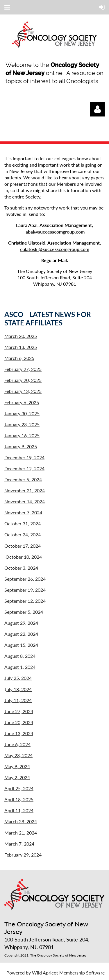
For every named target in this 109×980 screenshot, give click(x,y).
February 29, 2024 (23, 855)
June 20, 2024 (19, 722)
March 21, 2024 (21, 833)
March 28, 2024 (21, 821)
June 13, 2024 (19, 733)
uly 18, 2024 (19, 689)
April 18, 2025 (19, 799)
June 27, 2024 (19, 711)
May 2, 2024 (17, 777)
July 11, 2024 (18, 700)
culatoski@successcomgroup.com (55, 249)
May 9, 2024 (17, 766)
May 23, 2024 (18, 755)
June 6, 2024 (17, 744)
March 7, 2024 (19, 844)
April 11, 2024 (19, 810)
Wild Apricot (45, 973)
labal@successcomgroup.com (54, 232)
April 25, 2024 (19, 788)
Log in (97, 109)
